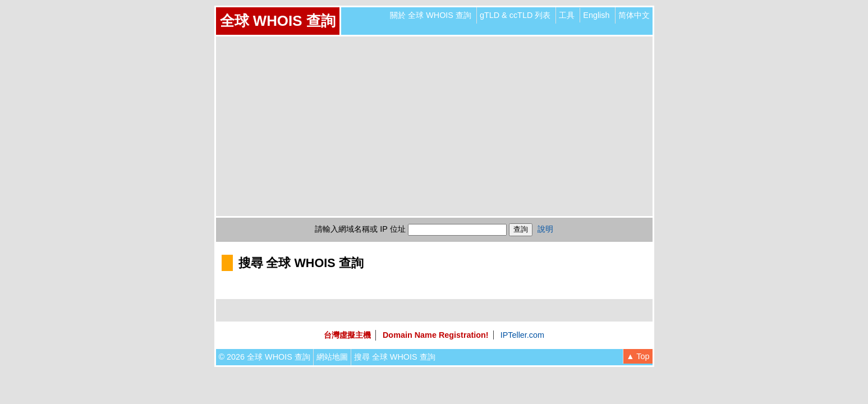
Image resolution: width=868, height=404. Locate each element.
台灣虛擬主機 (347, 335)
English (596, 15)
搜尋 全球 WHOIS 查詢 (395, 357)
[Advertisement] (434, 126)
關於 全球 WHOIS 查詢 (431, 15)
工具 (567, 15)
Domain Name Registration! (436, 335)
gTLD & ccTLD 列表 (515, 15)
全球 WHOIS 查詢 (278, 21)
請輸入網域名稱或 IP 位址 (360, 229)
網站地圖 (332, 357)
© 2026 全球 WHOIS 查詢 (265, 357)
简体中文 (634, 15)
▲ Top (638, 356)
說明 (545, 229)
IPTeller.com (522, 335)
